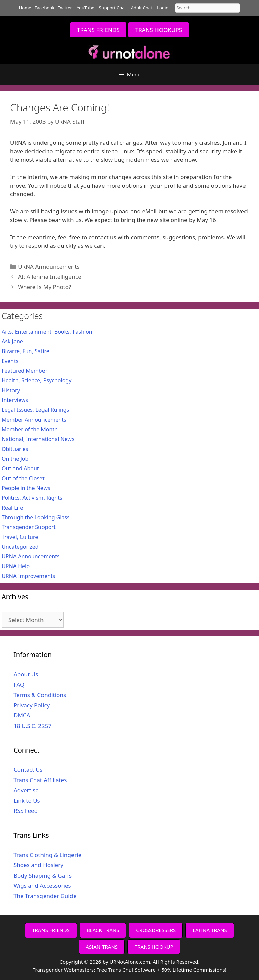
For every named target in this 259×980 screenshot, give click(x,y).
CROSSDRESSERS (156, 930)
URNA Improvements (28, 576)
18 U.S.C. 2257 (32, 726)
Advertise (26, 790)
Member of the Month (30, 429)
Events (10, 361)
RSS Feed (26, 811)
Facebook (45, 8)
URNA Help (16, 566)
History (11, 390)
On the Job (15, 459)
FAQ (19, 685)
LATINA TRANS (210, 930)
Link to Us (27, 801)
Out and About (20, 468)
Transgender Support (29, 527)
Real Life (12, 508)
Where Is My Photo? (45, 287)
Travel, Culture (20, 537)
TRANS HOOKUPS (159, 30)
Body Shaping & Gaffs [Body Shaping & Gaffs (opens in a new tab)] (43, 875)
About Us (26, 674)
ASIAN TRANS (102, 947)
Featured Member (24, 371)
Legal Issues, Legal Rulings (35, 410)
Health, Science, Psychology (37, 380)
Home (25, 8)
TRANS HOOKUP (154, 947)
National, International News (38, 439)
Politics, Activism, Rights (32, 498)
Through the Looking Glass (36, 517)
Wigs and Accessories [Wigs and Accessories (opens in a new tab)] (42, 885)
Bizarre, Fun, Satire (25, 351)
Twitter (65, 8)
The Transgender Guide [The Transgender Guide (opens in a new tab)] (45, 896)
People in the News (26, 488)
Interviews (15, 400)
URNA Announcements (49, 266)
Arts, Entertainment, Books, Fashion (47, 332)
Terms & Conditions (40, 695)
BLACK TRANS (103, 930)
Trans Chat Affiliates (40, 780)
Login (163, 8)
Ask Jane (12, 341)
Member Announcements (34, 420)
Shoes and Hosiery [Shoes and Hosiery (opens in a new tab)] (38, 865)
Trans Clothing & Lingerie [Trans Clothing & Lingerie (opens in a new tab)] (47, 855)
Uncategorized (20, 547)
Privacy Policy (32, 705)
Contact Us (28, 770)
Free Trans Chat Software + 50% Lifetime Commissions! (161, 970)
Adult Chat (142, 8)
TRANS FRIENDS (98, 30)
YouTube (85, 8)
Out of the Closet (23, 478)
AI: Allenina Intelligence (50, 277)
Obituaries (15, 449)
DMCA (22, 715)
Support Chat (112, 8)
